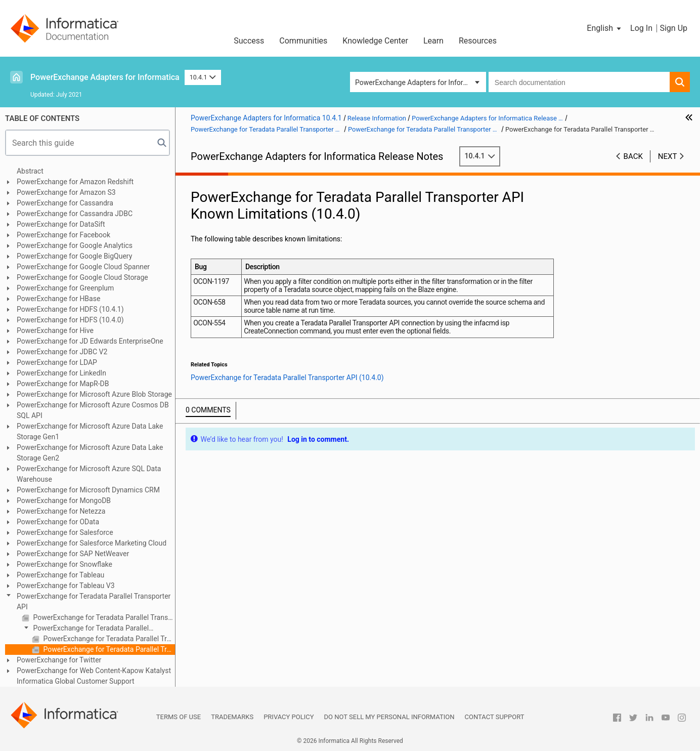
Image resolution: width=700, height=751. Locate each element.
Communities (303, 41)
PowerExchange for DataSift (61, 224)
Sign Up (673, 28)
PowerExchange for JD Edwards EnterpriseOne (90, 341)
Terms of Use (179, 717)
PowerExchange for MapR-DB (63, 384)
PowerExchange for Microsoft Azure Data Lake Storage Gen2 (90, 453)
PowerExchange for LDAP (57, 362)
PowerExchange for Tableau (60, 575)
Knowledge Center (375, 41)
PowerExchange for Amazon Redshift (75, 182)
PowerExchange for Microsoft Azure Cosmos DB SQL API (93, 410)
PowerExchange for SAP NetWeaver (73, 554)
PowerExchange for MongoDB (64, 500)
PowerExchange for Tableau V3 (66, 586)
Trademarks (232, 717)
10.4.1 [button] (203, 77)
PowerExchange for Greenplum (65, 288)
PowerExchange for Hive (55, 330)
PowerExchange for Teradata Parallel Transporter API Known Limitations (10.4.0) (108, 649)
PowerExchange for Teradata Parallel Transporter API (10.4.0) (85, 629)
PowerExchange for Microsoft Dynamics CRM (88, 490)
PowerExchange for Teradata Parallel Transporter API (94, 601)
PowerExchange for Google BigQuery (74, 256)
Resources (478, 41)
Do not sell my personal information (389, 717)
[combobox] (579, 82)
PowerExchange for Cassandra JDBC (75, 214)
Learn (433, 41)
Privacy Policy (289, 717)
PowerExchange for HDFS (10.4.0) (70, 320)
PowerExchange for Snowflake (64, 564)
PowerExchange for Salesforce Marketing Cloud (92, 543)
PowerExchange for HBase (58, 299)
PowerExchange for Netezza (61, 511)
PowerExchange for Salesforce (65, 532)
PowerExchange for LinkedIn (61, 373)
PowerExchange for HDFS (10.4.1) (70, 309)
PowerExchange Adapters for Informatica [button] (420, 82)
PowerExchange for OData (58, 522)
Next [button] (668, 156)
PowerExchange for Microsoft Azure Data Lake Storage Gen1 (90, 431)
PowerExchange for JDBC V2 (62, 352)
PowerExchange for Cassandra (65, 203)
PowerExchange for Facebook (63, 235)
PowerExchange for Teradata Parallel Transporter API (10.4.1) (103, 617)
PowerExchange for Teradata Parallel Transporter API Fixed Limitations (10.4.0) (108, 639)
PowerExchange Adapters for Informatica (105, 77)
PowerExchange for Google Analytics (75, 245)
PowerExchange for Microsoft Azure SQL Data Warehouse (89, 474)
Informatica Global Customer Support (76, 681)
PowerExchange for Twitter (59, 660)
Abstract (30, 171)
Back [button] (633, 156)
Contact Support (495, 717)
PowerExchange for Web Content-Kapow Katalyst (94, 671)
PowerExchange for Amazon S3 (66, 192)
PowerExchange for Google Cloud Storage (82, 277)
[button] (605, 28)
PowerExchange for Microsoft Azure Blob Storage (94, 394)
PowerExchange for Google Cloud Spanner (83, 267)
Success (249, 41)
